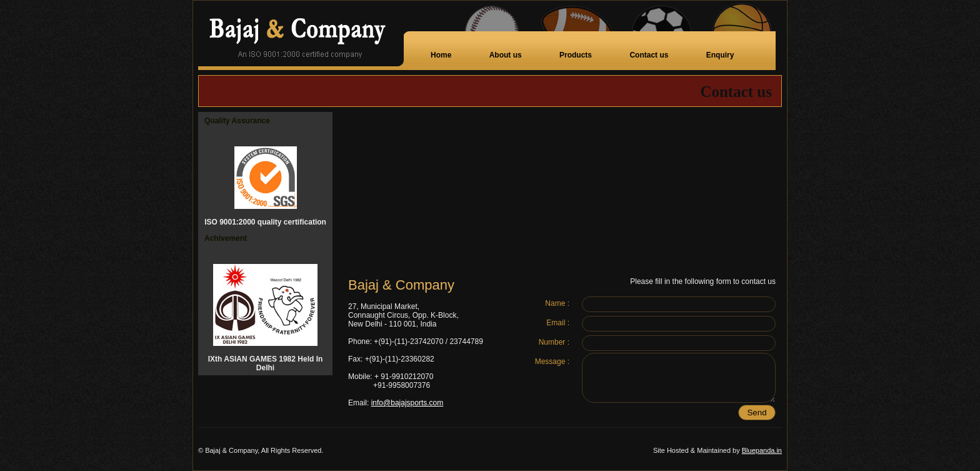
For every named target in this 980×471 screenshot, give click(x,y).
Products (576, 55)
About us (506, 55)
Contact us (649, 55)
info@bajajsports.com (407, 403)
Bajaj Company (301, 35)
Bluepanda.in (762, 450)
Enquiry (720, 55)
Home (441, 55)
